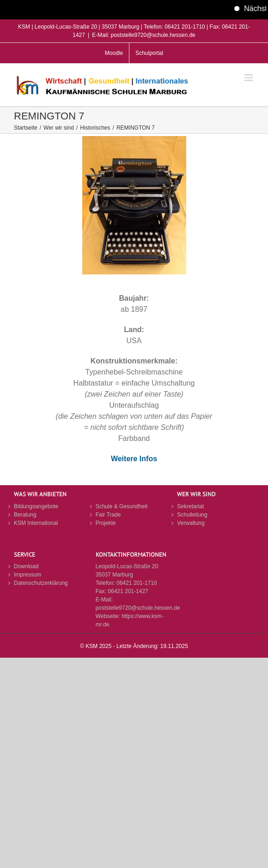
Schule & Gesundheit (122, 506)
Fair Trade (108, 515)
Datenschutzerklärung (41, 583)
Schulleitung (192, 515)
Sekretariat (190, 506)
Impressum (27, 575)
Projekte (106, 523)
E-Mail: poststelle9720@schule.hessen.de (144, 35)
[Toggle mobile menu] (249, 78)
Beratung (25, 515)
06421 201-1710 (137, 583)
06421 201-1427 (128, 591)
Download (26, 566)
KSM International (36, 523)
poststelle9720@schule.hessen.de (138, 608)
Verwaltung (191, 523)
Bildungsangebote (36, 506)
